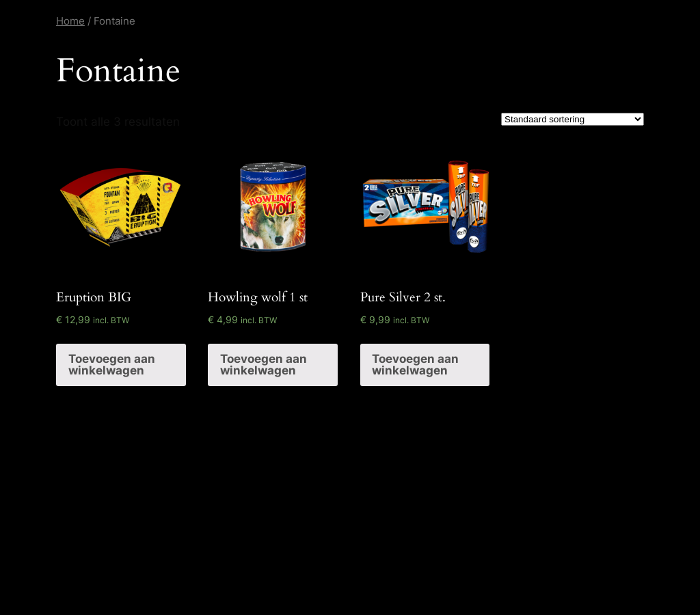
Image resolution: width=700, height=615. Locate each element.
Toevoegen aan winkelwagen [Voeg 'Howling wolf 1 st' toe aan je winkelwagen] (264, 365)
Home (70, 21)
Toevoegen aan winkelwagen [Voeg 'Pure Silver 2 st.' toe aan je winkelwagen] (415, 365)
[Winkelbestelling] (573, 119)
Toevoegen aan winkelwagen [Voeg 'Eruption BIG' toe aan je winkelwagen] (112, 365)
